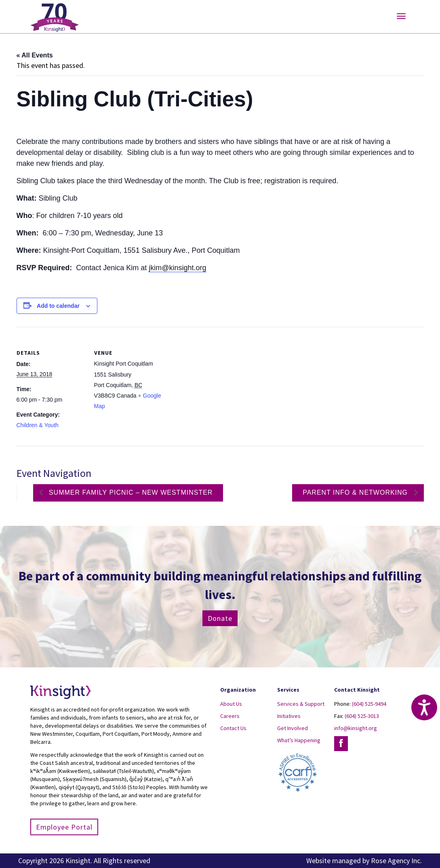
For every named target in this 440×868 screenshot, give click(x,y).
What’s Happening (299, 740)
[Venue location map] (214, 383)
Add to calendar (58, 306)
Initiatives (289, 716)
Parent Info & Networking (356, 492)
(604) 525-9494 (369, 704)
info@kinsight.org (356, 728)
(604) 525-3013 (362, 716)
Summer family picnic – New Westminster (130, 492)
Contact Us (233, 728)
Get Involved (293, 728)
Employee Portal (64, 827)
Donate (220, 618)
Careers (230, 716)
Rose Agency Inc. (396, 861)
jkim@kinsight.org (177, 268)
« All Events (35, 55)
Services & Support (301, 704)
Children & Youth (38, 425)
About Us (231, 704)
